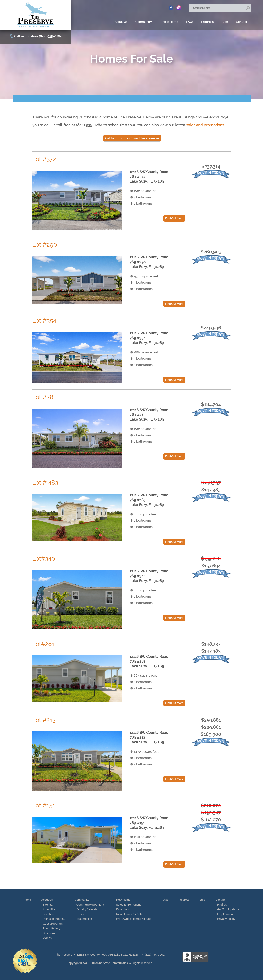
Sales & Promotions (129, 905)
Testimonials (84, 919)
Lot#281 (43, 644)
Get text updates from (132, 138)
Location (48, 914)
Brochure (49, 933)
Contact (242, 22)
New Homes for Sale (129, 914)
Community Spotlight (90, 905)
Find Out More (174, 218)
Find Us (222, 905)
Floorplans (123, 909)
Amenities (49, 909)
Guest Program (53, 924)
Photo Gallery (52, 928)
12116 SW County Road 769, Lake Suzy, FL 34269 (109, 955)
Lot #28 (43, 397)
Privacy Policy (226, 919)
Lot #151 (44, 805)
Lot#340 (44, 558)
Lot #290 (45, 244)
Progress (207, 22)
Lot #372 (44, 159)
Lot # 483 (45, 482)
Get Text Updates (228, 909)
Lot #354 (44, 320)
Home (27, 900)
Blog (225, 22)
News (80, 914)
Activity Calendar (88, 909)
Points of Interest (54, 919)
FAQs (190, 22)
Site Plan (49, 905)
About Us (121, 22)
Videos (47, 938)
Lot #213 (44, 720)
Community (144, 22)
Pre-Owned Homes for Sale (134, 919)
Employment (225, 914)
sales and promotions (205, 125)
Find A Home (169, 22)
